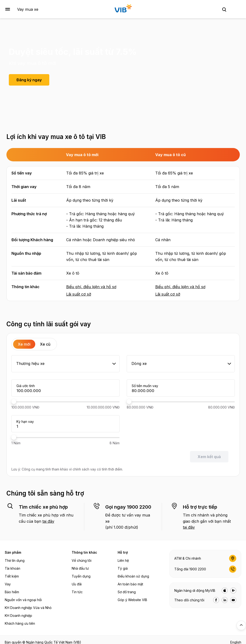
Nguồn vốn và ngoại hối (23, 600)
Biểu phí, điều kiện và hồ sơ (91, 287)
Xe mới (24, 344)
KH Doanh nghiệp (18, 616)
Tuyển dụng (81, 576)
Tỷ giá (123, 568)
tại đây (48, 521)
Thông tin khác (84, 552)
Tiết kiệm (12, 576)
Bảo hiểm (12, 592)
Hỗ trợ (123, 552)
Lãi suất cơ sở (79, 294)
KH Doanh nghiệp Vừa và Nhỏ (28, 608)
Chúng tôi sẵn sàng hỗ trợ (45, 493)
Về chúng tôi (82, 560)
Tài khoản (13, 568)
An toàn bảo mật (130, 584)
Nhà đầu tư (80, 568)
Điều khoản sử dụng (133, 576)
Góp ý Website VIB (132, 600)
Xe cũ (45, 344)
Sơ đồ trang (127, 592)
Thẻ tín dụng (15, 560)
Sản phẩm (13, 552)
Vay (8, 584)
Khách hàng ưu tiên (20, 623)
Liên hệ (123, 560)
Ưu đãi (77, 584)
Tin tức (77, 592)
